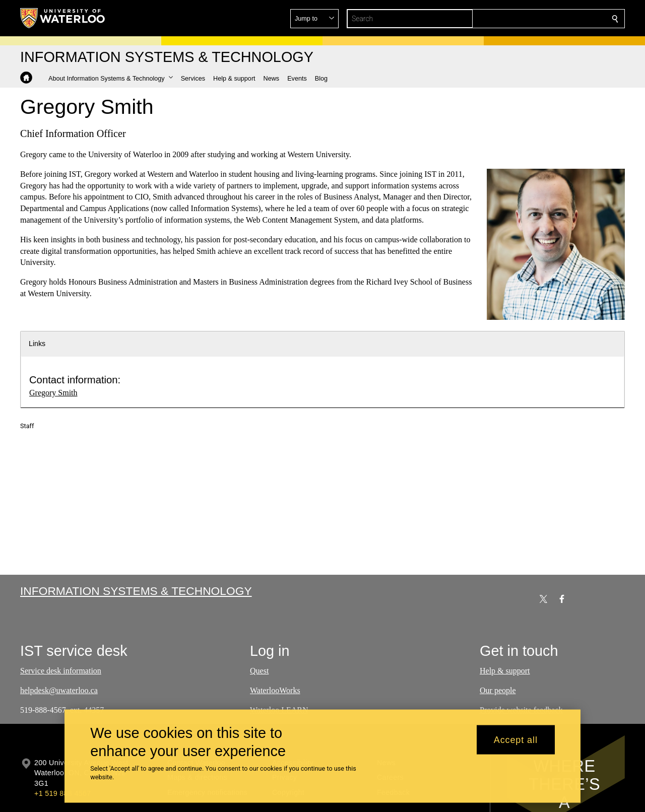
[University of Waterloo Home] (63, 18)
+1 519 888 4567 (62, 793)
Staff (27, 426)
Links (37, 344)
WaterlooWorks (275, 690)
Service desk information (61, 671)
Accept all (516, 739)
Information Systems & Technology (136, 591)
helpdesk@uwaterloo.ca (59, 690)
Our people (498, 690)
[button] (542, 19)
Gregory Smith (53, 393)
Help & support (505, 671)
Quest (259, 671)
